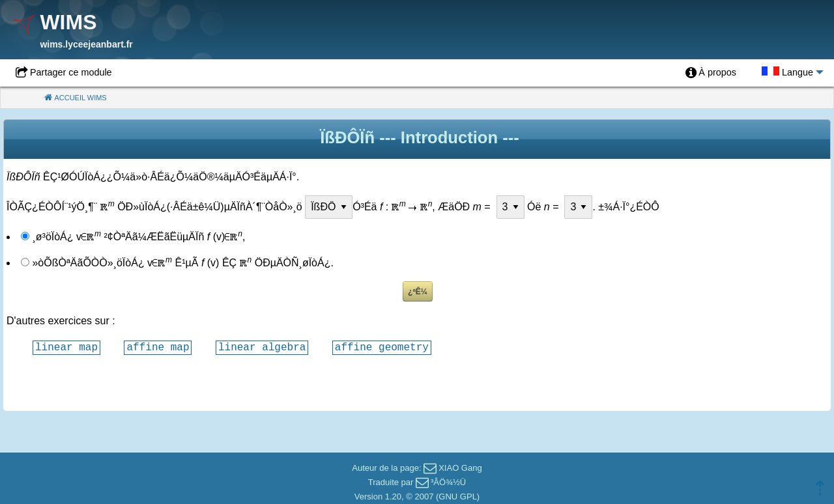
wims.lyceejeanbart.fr (86, 44)
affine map (158, 347)
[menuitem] (711, 73)
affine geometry (382, 347)
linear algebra (262, 347)
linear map (66, 347)
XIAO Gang (460, 468)
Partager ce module (71, 72)
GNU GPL (458, 497)
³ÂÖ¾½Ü (448, 482)
